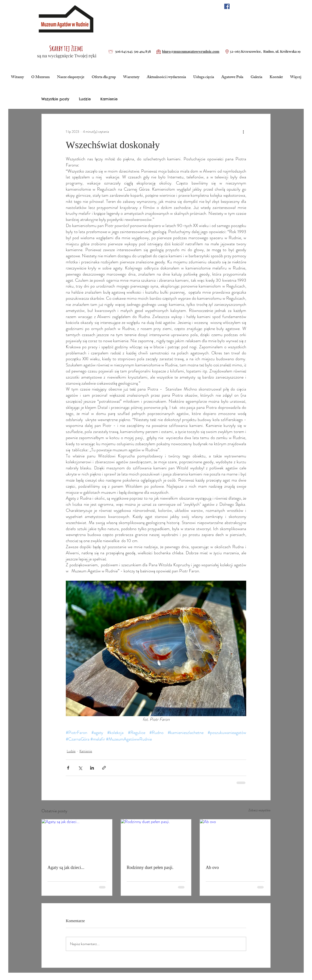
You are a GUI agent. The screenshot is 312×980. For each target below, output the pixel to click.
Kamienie (109, 99)
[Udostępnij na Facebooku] (68, 768)
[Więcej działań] (243, 132)
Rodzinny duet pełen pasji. (150, 867)
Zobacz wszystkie (259, 810)
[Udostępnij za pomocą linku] (104, 768)
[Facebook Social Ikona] (227, 6)
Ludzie (85, 99)
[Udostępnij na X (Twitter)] (80, 768)
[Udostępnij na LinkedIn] (92, 768)
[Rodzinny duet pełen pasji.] (156, 839)
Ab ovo (212, 867)
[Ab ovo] (235, 839)
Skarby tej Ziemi (66, 48)
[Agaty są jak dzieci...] (77, 839)
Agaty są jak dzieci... (66, 867)
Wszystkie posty (55, 99)
